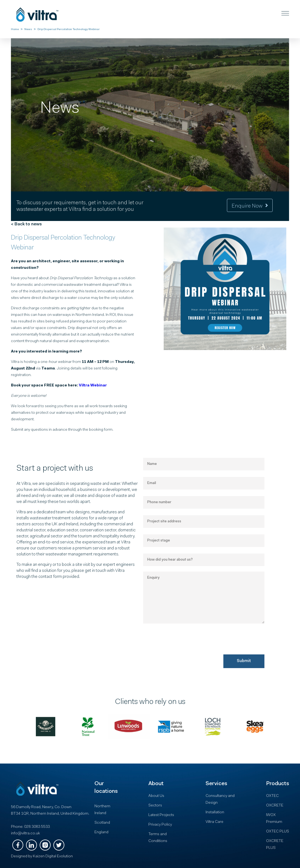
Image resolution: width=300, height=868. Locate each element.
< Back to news (26, 224)
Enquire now (250, 206)
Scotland (102, 823)
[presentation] (185, 655)
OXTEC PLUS (278, 832)
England (101, 832)
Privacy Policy (160, 825)
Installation (215, 812)
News (28, 30)
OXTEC (272, 796)
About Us (156, 796)
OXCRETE (275, 806)
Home (15, 30)
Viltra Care (214, 822)
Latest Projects (161, 815)
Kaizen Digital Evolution (53, 857)
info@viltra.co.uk (25, 834)
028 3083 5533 (37, 827)
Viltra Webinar (93, 386)
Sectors (155, 806)
